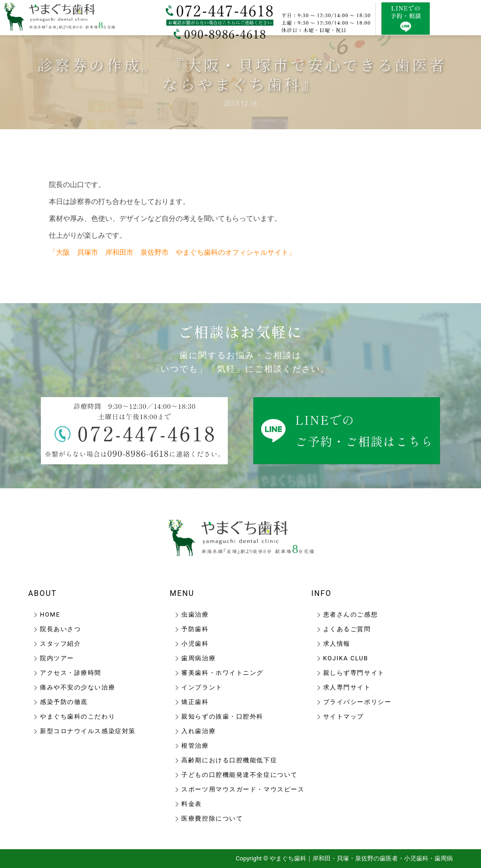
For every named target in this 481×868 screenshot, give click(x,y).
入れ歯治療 (198, 731)
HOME (50, 614)
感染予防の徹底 (64, 702)
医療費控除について (212, 818)
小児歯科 (195, 644)
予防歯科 (195, 629)
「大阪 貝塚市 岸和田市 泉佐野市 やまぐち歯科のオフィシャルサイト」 (172, 252)
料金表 (192, 804)
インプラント (202, 687)
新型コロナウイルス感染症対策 (88, 731)
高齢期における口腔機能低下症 (229, 760)
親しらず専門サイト (354, 673)
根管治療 (195, 746)
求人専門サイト (347, 687)
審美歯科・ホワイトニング (222, 673)
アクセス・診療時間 (71, 673)
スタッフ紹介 (60, 644)
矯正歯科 (195, 702)
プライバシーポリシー (357, 702)
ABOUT (43, 593)
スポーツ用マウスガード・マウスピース (243, 789)
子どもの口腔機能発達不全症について (240, 775)
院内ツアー (57, 658)
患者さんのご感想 (350, 614)
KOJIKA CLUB (346, 658)
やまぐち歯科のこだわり (78, 716)
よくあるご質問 (347, 629)
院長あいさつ (60, 629)
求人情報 (337, 644)
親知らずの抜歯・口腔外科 (222, 716)
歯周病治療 (198, 658)
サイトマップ (344, 716)
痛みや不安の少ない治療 (78, 687)
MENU (182, 593)
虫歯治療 (195, 614)
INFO (322, 593)
